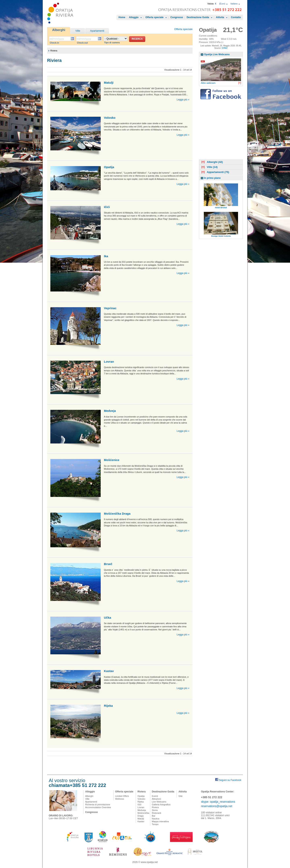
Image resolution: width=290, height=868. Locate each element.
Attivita (220, 17)
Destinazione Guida (198, 17)
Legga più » (183, 100)
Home (122, 17)
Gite (180, 796)
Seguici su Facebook (230, 780)
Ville (78, 31)
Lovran (109, 362)
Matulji (109, 83)
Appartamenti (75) (215, 172)
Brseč (108, 564)
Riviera (142, 792)
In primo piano (212, 178)
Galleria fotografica (161, 805)
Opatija (109, 167)
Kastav (109, 671)
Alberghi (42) (212, 162)
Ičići (107, 207)
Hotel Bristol (221, 208)
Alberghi (59, 30)
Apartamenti (97, 31)
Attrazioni (156, 799)
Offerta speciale (154, 17)
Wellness (120, 799)
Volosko (110, 118)
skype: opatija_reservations (218, 802)
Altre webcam (208, 83)
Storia (155, 810)
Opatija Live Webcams (217, 54)
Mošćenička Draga (117, 514)
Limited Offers (122, 796)
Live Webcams (159, 802)
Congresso (177, 17)
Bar (154, 816)
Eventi (155, 796)
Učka (108, 618)
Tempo (155, 824)
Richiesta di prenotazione (98, 805)
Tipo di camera (112, 43)
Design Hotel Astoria (221, 236)
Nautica (156, 819)
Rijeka (108, 706)
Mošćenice (112, 460)
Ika (106, 256)
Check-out (82, 43)
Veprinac (110, 308)
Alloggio (134, 17)
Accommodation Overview (98, 807)
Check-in (54, 43)
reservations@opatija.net (217, 806)
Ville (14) (209, 167)
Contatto (236, 17)
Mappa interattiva (160, 821)
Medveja (110, 411)
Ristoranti (156, 813)
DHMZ (225, 48)
